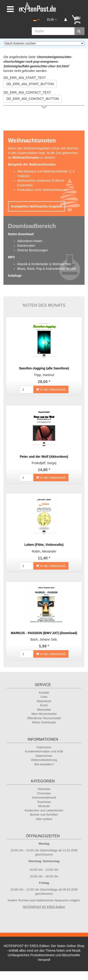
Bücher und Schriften (44, 815)
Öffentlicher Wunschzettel (44, 718)
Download (44, 802)
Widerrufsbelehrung (44, 760)
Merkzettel (44, 710)
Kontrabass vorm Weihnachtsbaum (42, 190)
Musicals (44, 806)
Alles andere (44, 819)
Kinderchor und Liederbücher (44, 810)
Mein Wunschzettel (44, 714)
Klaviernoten (26, 246)
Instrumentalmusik (44, 797)
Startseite (44, 789)
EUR (52, 20)
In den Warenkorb (51, 389)
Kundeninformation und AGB (44, 751)
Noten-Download (21, 234)
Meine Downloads (44, 722)
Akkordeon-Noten (30, 241)
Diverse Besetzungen (33, 250)
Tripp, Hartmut (44, 375)
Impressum (44, 747)
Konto (44, 705)
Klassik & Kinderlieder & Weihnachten (44, 264)
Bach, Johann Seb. (44, 639)
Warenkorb (44, 701)
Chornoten (44, 793)
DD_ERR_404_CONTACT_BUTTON (33, 99)
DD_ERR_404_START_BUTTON (30, 84)
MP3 (11, 257)
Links (44, 697)
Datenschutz (44, 756)
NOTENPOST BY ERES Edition (44, 907)
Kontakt (44, 693)
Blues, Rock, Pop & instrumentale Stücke (47, 269)
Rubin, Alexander (44, 551)
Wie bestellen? (44, 764)
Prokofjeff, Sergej (44, 463)
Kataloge (15, 276)
